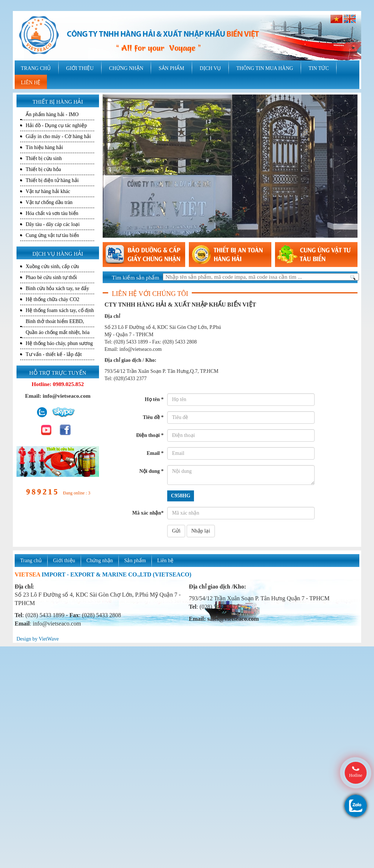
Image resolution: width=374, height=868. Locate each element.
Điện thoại (150, 435)
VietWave (49, 639)
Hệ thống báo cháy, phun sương (59, 343)
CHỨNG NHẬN (126, 68)
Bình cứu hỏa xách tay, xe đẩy (57, 288)
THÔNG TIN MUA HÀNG (265, 68)
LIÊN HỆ (31, 83)
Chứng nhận (100, 561)
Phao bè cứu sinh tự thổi (51, 277)
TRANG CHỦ (36, 68)
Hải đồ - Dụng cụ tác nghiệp (56, 125)
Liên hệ (165, 561)
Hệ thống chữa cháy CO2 (52, 299)
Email (155, 453)
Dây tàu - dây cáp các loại (53, 224)
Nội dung (151, 471)
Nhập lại (201, 531)
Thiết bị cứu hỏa (43, 169)
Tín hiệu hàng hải (44, 147)
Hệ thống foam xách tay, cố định (60, 310)
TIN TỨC (318, 68)
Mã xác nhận (148, 513)
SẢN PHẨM (172, 68)
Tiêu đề (153, 417)
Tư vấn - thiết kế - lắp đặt (54, 354)
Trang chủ (31, 561)
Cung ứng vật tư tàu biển (52, 235)
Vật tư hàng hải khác (48, 191)
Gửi (176, 531)
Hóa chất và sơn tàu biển (52, 213)
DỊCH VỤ (210, 68)
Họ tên (154, 399)
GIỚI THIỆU (80, 68)
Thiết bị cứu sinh (44, 158)
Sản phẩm (135, 561)
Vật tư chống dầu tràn (49, 202)
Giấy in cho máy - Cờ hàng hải (58, 136)
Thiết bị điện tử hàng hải (52, 180)
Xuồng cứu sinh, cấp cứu (52, 266)
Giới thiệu (64, 561)
